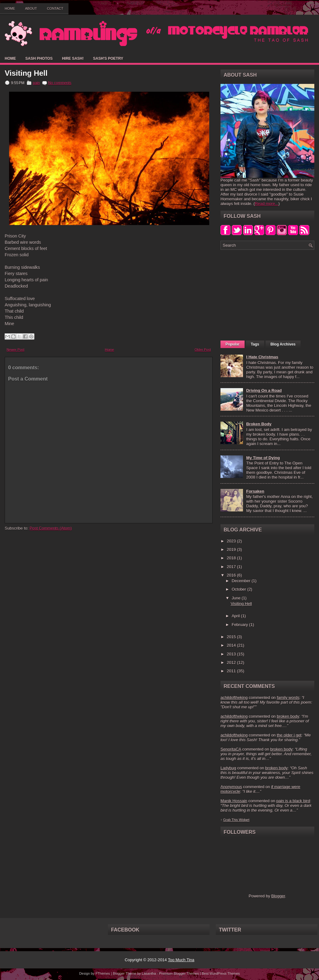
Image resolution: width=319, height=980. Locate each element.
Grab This (231, 820)
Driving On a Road (264, 390)
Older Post (203, 350)
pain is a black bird (293, 801)
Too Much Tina (181, 960)
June (237, 598)
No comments (60, 83)
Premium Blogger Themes (179, 973)
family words (288, 698)
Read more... (267, 204)
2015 (232, 637)
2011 (232, 671)
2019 (232, 549)
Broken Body (259, 424)
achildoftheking (234, 698)
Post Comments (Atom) (51, 528)
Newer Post (15, 350)
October (240, 589)
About (31, 8)
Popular (233, 344)
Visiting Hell (26, 73)
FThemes (103, 973)
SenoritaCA (231, 749)
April (236, 616)
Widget (244, 820)
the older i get (289, 735)
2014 (232, 645)
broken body (288, 716)
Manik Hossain (234, 801)
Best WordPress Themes (221, 973)
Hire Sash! (73, 59)
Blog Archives (283, 344)
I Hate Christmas (262, 357)
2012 (232, 662)
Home (10, 8)
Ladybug (228, 768)
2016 (232, 575)
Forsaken (255, 491)
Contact (55, 8)
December (242, 581)
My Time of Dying (263, 458)
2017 (232, 567)
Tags (255, 344)
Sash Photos (39, 59)
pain (36, 83)
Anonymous (231, 787)
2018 (232, 558)
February (241, 625)
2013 (232, 654)
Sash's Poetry (108, 59)
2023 (232, 541)
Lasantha (149, 973)
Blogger (278, 896)
